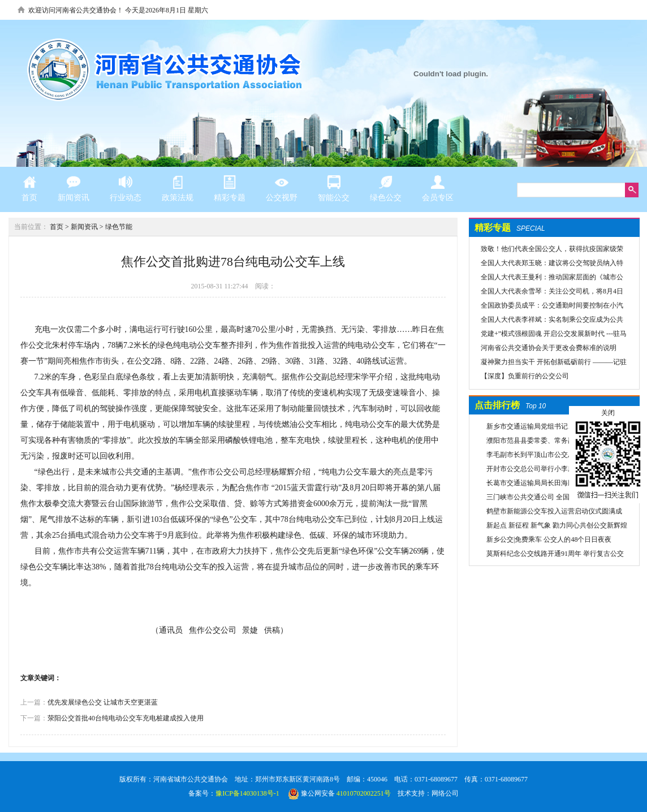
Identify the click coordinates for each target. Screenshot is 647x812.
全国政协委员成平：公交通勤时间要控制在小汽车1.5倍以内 (546, 307)
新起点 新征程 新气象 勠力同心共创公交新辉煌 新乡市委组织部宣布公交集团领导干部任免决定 (555, 527)
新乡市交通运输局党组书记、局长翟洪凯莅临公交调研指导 (553, 428)
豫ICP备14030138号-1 (247, 793)
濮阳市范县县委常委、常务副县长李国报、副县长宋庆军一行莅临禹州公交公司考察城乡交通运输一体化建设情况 (555, 442)
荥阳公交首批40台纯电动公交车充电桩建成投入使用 (126, 718)
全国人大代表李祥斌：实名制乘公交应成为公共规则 (546, 321)
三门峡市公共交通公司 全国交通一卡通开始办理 (554, 499)
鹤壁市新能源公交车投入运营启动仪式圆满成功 (553, 513)
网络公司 (445, 793)
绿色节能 (119, 227)
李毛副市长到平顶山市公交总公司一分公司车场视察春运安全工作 (553, 456)
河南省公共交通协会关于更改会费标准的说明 (549, 348)
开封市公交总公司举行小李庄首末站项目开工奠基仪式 (553, 470)
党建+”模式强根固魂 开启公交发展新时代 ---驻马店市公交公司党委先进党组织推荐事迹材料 (548, 335)
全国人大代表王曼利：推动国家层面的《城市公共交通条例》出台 (546, 279)
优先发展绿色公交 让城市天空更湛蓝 (103, 702)
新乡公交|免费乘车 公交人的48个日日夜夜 (549, 539)
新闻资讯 (84, 227)
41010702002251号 (364, 793)
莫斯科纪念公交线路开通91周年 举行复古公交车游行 (554, 555)
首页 (57, 227)
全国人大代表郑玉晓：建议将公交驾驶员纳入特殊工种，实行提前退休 (546, 265)
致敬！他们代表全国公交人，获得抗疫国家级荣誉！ (546, 250)
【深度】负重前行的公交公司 (525, 376)
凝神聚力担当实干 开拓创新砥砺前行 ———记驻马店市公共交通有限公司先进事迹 (548, 364)
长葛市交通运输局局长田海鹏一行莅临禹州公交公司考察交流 (553, 485)
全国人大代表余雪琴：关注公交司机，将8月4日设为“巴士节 (546, 293)
